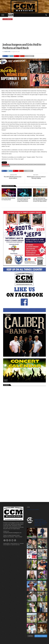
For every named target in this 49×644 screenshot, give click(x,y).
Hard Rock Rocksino (40, 165)
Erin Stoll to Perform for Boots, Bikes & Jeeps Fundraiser (24, 200)
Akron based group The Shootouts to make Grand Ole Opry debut (40, 200)
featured (24, 165)
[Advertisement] (24, 32)
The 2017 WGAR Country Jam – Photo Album (13, 177)
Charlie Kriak (7, 52)
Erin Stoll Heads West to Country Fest (8, 199)
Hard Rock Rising (31, 165)
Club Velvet (12, 165)
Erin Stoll (18, 165)
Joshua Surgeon (6, 166)
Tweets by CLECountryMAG (33, 510)
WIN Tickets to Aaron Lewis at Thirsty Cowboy (36, 177)
